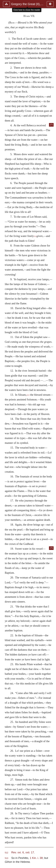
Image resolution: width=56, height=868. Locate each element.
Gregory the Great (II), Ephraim (27, 4)
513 (28, 395)
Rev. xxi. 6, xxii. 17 (23, 852)
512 (35, 236)
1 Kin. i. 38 (36, 858)
